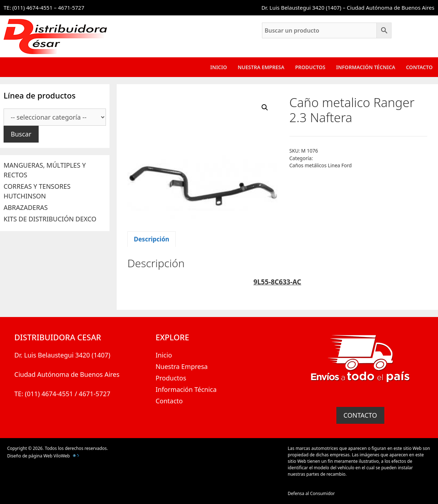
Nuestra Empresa (261, 67)
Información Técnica (366, 67)
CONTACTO (360, 415)
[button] (265, 107)
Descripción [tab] (152, 239)
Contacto (419, 67)
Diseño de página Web (30, 456)
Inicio (219, 67)
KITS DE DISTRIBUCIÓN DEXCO (50, 219)
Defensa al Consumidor (311, 493)
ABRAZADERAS (26, 207)
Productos (310, 67)
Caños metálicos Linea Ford (321, 165)
